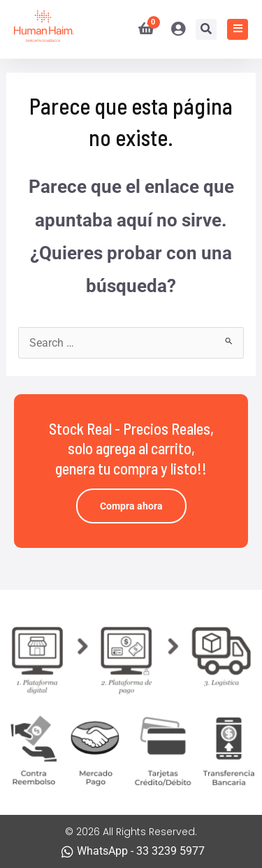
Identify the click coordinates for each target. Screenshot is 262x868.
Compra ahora (131, 506)
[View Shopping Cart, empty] (140, 29)
